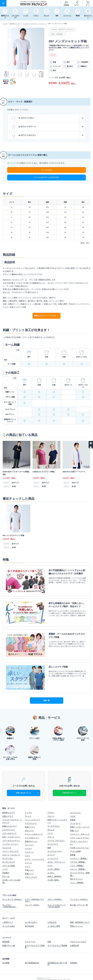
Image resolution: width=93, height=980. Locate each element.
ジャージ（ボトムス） (56, 833)
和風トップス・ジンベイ (80, 819)
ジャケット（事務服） (79, 851)
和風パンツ (74, 823)
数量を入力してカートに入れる (46, 316)
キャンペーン (30, 933)
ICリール (6, 869)
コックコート (75, 816)
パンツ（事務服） (77, 875)
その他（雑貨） (54, 872)
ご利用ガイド (8, 914)
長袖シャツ (29, 866)
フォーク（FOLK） (32, 897)
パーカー (28, 841)
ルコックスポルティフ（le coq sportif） (56, 898)
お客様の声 (74, 937)
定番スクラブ (8, 808)
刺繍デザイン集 (9, 937)
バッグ (5, 861)
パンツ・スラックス (10, 844)
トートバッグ (53, 851)
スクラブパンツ (9, 822)
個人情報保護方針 (32, 954)
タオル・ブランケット (56, 854)
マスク (50, 858)
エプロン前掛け (54, 861)
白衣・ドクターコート (11, 829)
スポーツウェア (31, 869)
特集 (49, 933)
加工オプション (76, 871)
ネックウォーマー (55, 844)
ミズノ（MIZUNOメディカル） (35, 893)
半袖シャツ (29, 862)
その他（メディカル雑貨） (11, 874)
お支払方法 (52, 914)
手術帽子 (6, 865)
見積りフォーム (76, 918)
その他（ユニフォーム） (80, 840)
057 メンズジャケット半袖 (58, 24)
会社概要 (6, 954)
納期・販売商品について (80, 914)
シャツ (27, 859)
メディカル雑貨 (9, 858)
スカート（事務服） (78, 861)
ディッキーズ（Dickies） (12, 892)
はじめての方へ (31, 914)
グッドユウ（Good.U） (79, 892)
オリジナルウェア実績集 (57, 937)
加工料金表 (29, 918)
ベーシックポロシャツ (34, 826)
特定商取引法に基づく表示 (57, 955)
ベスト (27, 848)
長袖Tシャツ (30, 819)
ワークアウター (54, 818)
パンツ (50, 826)
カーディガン (8, 851)
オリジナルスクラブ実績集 (35, 938)
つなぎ (73, 808)
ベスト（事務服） (77, 858)
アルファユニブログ (78, 933)
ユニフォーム (75, 805)
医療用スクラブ (15, 24)
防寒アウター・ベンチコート (57, 813)
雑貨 (49, 840)
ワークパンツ (53, 836)
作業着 (73, 812)
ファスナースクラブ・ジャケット (34, 24)
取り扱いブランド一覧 (79, 897)
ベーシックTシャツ (32, 812)
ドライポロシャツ (32, 830)
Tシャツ (28, 808)
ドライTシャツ (31, 816)
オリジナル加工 (9, 918)
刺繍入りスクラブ (9, 818)
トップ (5, 24)
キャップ (51, 847)
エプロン (51, 865)
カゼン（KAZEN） (55, 892)
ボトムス (51, 822)
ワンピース (7, 840)
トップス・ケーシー (10, 836)
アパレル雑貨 (75, 844)
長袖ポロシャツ (31, 834)
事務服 (73, 847)
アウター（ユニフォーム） (79, 835)
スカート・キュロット (11, 847)
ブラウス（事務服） (78, 854)
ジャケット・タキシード (80, 826)
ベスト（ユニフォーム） (80, 830)
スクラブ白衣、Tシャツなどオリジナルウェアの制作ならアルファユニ (65, 975)
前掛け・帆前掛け (55, 869)
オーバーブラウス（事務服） (80, 866)
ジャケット (29, 844)
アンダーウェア (9, 854)
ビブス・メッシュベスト (35, 852)
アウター (51, 805)
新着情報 (6, 933)
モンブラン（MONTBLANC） (10, 898)
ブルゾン (51, 808)
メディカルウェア (9, 826)
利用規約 (74, 954)
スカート (51, 829)
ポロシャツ (29, 823)
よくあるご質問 (54, 918)
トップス (28, 805)
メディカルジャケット (11, 833)
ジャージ (28, 855)
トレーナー (29, 837)
